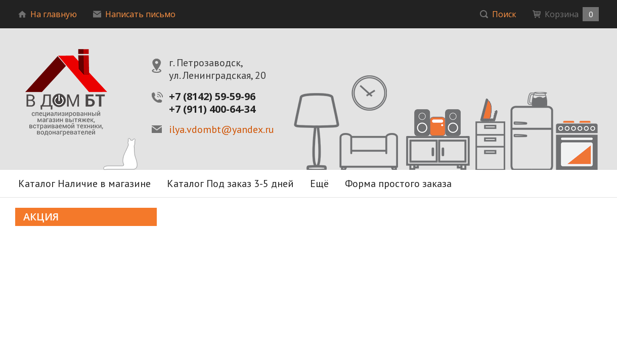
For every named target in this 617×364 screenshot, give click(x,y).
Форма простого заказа (398, 184)
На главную (48, 14)
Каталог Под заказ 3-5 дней (230, 184)
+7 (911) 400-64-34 (212, 109)
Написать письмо (134, 14)
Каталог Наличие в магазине (84, 184)
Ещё (319, 184)
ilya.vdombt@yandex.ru (222, 130)
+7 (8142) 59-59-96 (212, 96)
